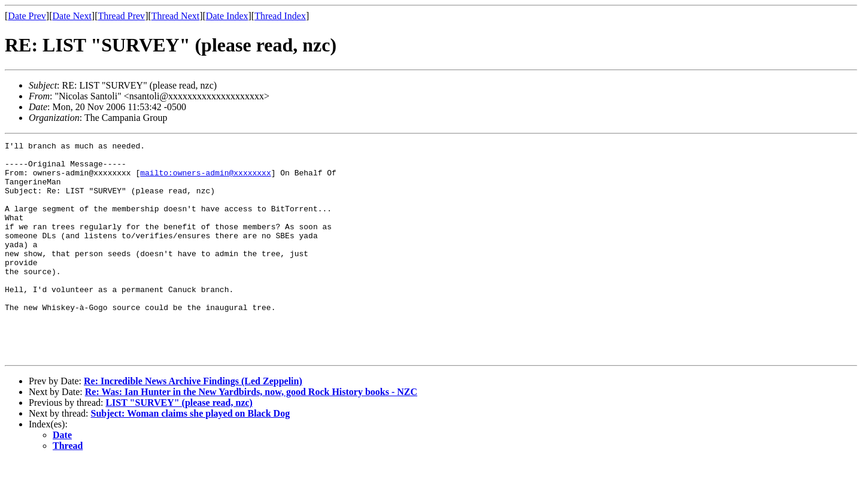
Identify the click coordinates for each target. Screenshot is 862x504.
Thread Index (280, 16)
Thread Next (175, 16)
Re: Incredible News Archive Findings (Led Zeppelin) (193, 424)
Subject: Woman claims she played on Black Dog (191, 456)
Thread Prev (121, 16)
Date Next (72, 16)
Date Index (227, 16)
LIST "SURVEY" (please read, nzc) (179, 446)
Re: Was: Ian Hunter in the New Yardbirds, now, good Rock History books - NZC (251, 435)
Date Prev (27, 16)
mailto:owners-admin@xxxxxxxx (205, 180)
